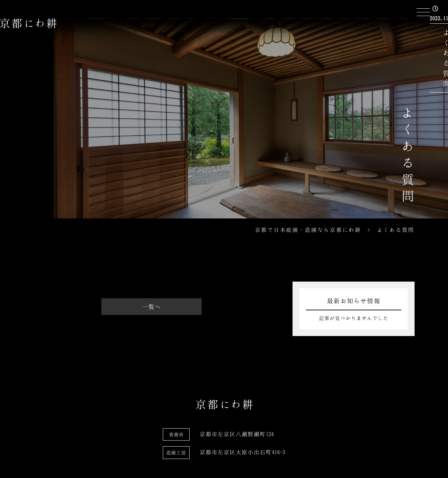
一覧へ (152, 306)
